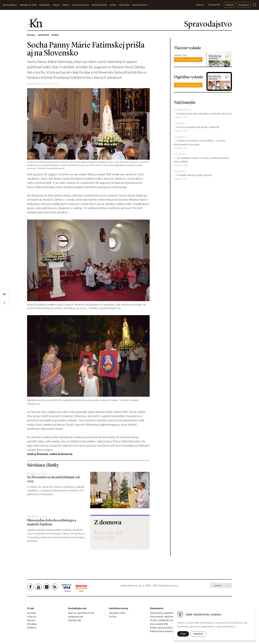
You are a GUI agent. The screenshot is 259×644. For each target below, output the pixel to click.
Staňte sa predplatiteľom (188, 60)
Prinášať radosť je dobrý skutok (194, 175)
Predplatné (244, 5)
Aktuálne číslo (117, 613)
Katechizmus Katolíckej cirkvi (166, 631)
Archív (218, 585)
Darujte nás (75, 620)
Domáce (179, 137)
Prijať (183, 634)
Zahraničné (182, 110)
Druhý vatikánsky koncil (164, 620)
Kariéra (31, 620)
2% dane (32, 624)
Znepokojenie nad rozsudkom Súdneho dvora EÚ (204, 114)
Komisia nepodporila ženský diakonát (198, 127)
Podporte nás (76, 617)
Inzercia (200, 5)
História (32, 628)
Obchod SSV (214, 5)
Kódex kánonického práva (165, 628)
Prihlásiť (229, 5)
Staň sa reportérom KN (81, 613)
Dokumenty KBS (159, 624)
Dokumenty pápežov (162, 613)
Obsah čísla (181, 55)
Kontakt (31, 613)
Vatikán (179, 123)
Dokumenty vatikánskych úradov (169, 617)
